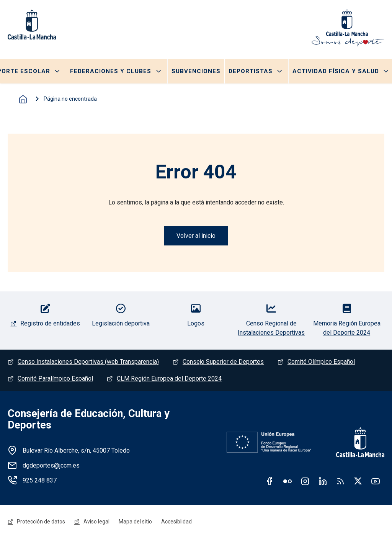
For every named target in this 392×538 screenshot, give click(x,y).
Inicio (23, 99)
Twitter (358, 481)
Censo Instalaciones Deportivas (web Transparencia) (88, 362)
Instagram (305, 481)
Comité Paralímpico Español (55, 379)
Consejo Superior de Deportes (223, 362)
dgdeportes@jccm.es (51, 465)
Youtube (376, 481)
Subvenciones (196, 71)
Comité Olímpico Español (321, 362)
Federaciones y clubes (111, 71)
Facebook (270, 481)
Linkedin (323, 481)
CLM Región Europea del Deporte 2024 (169, 379)
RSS (340, 481)
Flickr (287, 481)
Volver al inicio (196, 236)
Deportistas (251, 71)
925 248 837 (40, 480)
